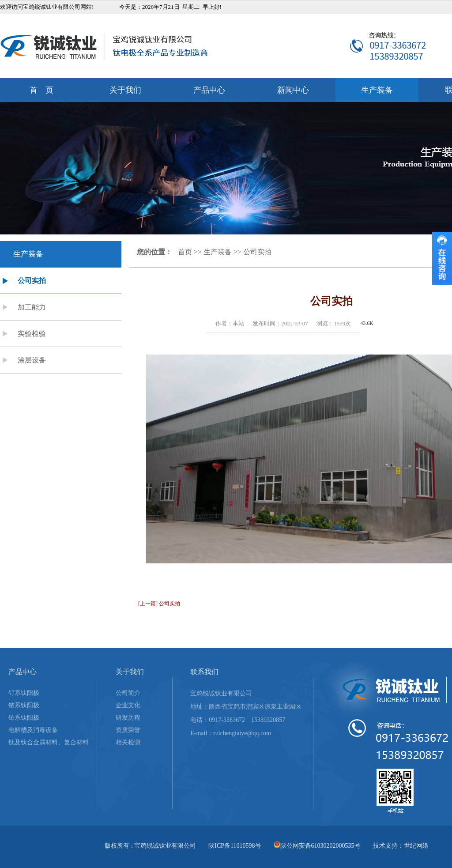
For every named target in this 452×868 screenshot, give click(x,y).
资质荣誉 (128, 730)
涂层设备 (32, 360)
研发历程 (128, 718)
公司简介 (128, 693)
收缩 (442, 258)
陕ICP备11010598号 (235, 846)
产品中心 (209, 90)
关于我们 (125, 90)
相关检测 (128, 742)
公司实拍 (32, 281)
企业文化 (128, 705)
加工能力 (32, 307)
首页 (185, 252)
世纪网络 (416, 846)
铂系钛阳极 (24, 718)
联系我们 (204, 672)
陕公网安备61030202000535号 (320, 846)
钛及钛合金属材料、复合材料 (49, 742)
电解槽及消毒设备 (33, 730)
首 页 (41, 90)
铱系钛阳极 (24, 705)
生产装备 (377, 90)
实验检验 (32, 334)
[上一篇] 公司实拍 (159, 604)
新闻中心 (293, 90)
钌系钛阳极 (24, 693)
